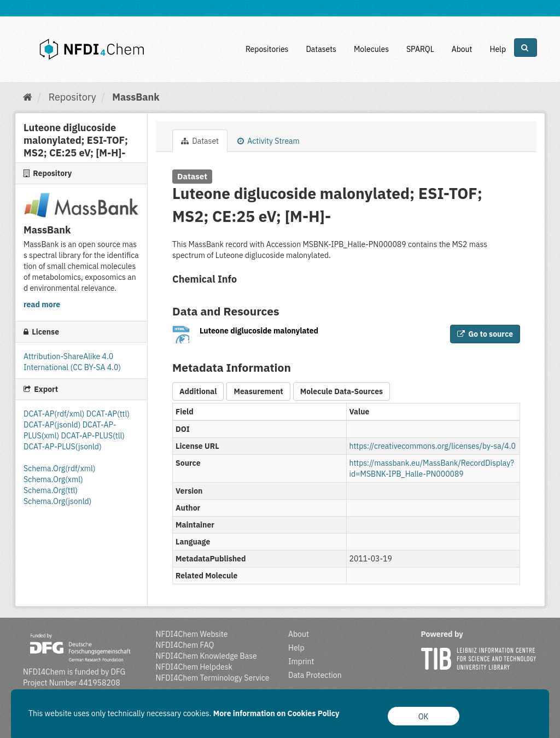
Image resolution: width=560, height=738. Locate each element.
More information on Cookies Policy (276, 713)
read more (42, 304)
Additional (198, 391)
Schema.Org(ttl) (51, 490)
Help (498, 49)
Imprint (301, 661)
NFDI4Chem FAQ (185, 645)
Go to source (485, 334)
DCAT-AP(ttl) (108, 414)
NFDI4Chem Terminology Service (213, 678)
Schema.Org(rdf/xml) (59, 468)
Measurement (258, 391)
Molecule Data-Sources (342, 391)
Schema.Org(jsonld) (57, 501)
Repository (72, 97)
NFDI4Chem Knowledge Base (206, 656)
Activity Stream (269, 141)
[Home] (28, 97)
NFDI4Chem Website (192, 634)
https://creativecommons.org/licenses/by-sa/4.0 (433, 446)
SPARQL (420, 49)
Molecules (371, 49)
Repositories (267, 49)
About (462, 49)
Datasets (321, 49)
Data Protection (315, 675)
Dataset (200, 141)
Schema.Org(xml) (53, 479)
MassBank (136, 97)
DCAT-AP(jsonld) (53, 425)
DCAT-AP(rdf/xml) (55, 414)
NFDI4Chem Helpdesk (194, 667)
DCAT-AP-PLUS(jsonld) (63, 447)
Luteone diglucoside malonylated (259, 331)
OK (424, 717)
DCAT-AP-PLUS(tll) (93, 436)
